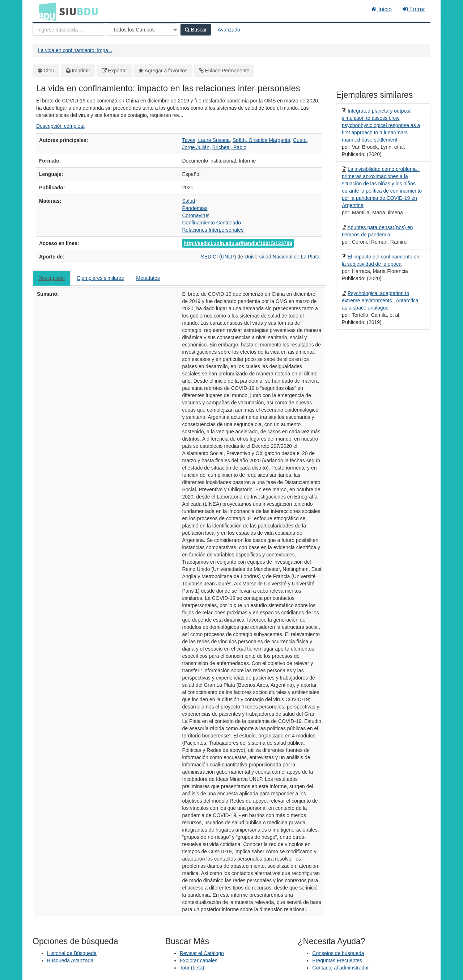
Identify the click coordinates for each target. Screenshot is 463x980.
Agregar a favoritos (166, 71)
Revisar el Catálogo (202, 953)
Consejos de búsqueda (338, 953)
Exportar (117, 71)
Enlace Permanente (227, 71)
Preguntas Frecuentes (337, 960)
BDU (46, 11)
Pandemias (195, 208)
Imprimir (81, 71)
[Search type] (143, 30)
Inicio (381, 9)
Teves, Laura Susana (206, 140)
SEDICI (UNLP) (219, 257)
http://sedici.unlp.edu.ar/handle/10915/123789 (238, 243)
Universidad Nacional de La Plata (282, 257)
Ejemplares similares (100, 278)
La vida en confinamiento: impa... (75, 50)
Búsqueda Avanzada (70, 960)
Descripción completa (60, 126)
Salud (189, 201)
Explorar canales (199, 960)
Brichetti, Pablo (229, 147)
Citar (49, 71)
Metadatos (148, 278)
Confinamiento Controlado (212, 223)
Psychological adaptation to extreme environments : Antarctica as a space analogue (380, 300)
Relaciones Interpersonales (213, 230)
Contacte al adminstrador (340, 968)
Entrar (414, 9)
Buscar (196, 30)
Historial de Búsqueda (72, 953)
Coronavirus (196, 215)
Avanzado (229, 30)
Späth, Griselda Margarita (262, 140)
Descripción (52, 278)
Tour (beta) (192, 968)
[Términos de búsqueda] (69, 30)
